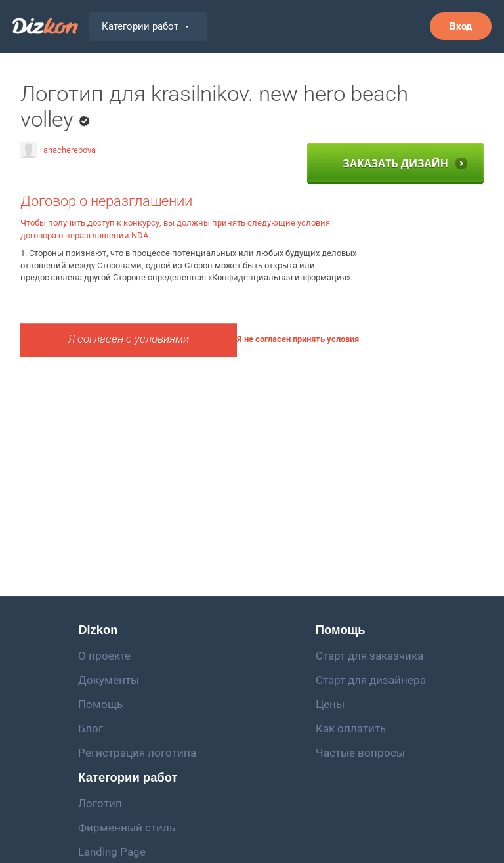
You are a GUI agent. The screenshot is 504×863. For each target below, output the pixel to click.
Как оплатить (351, 728)
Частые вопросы (360, 753)
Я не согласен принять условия (298, 339)
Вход (461, 26)
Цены (330, 704)
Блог (91, 728)
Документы (109, 680)
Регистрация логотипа (137, 753)
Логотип (100, 803)
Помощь (100, 704)
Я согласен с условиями (129, 339)
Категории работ (145, 26)
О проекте (104, 656)
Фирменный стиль (127, 828)
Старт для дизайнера (371, 680)
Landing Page (112, 852)
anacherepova (58, 150)
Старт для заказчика (369, 656)
